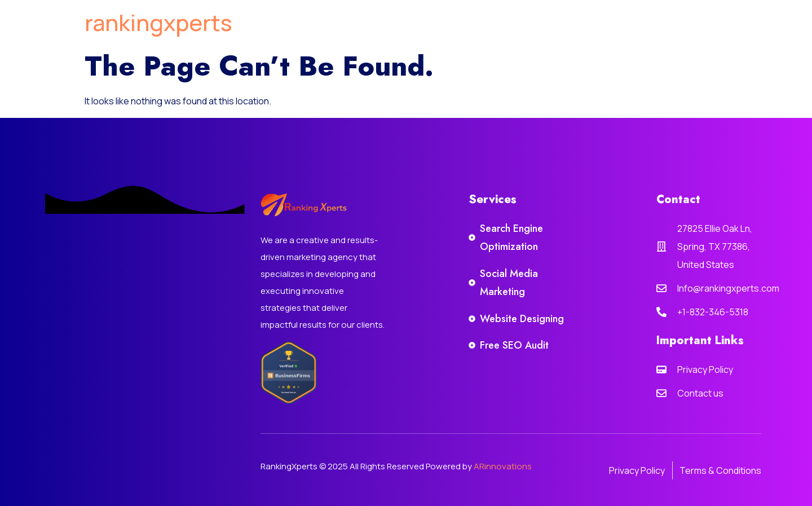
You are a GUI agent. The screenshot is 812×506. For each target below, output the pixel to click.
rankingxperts (158, 22)
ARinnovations (503, 466)
